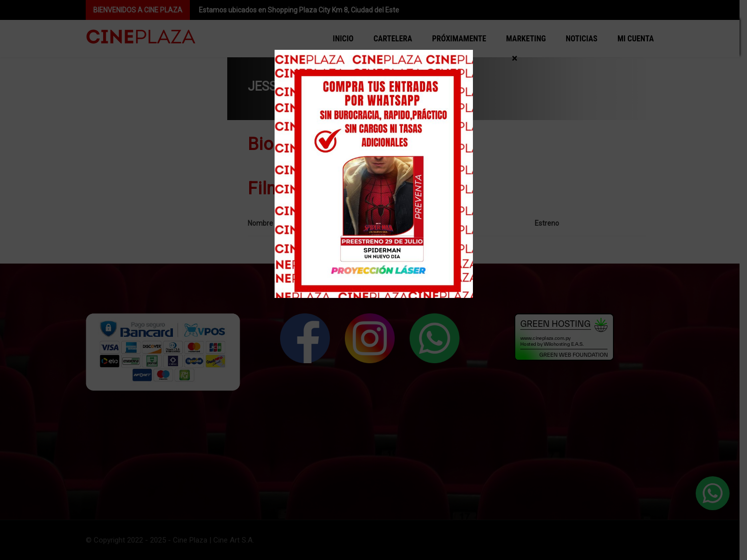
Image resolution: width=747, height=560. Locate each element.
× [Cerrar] (515, 58)
